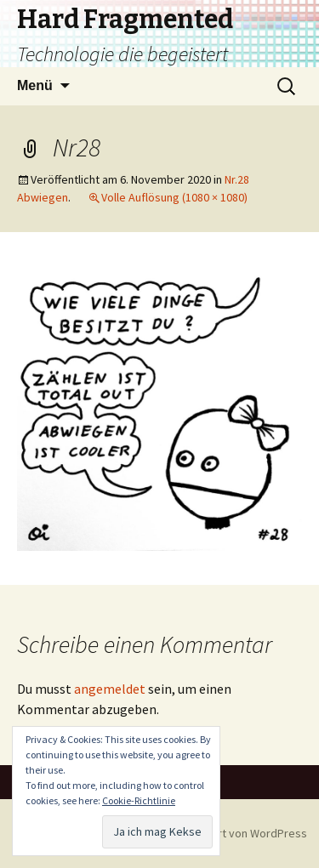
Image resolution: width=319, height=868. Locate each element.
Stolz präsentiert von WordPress (223, 833)
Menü (35, 85)
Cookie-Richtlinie (139, 800)
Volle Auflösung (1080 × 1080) (174, 197)
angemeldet (110, 689)
